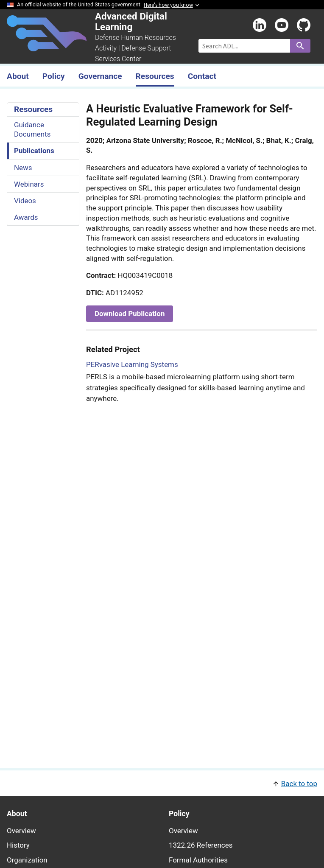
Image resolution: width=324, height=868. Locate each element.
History (18, 845)
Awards (26, 217)
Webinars (29, 184)
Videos (25, 201)
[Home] (47, 46)
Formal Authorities (198, 860)
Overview (21, 831)
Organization (27, 860)
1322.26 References (201, 845)
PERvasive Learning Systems (132, 364)
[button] (162, 783)
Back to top (299, 784)
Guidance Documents (32, 129)
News (23, 168)
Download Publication (130, 314)
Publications (34, 151)
